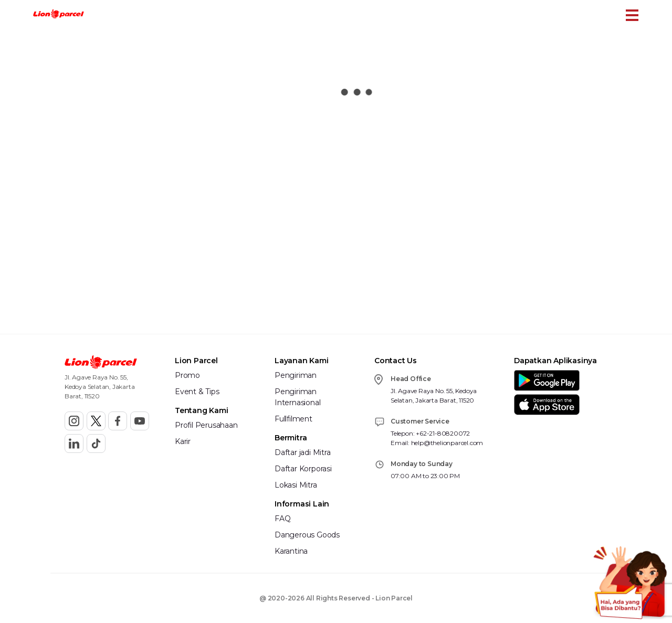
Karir (183, 441)
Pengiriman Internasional (297, 397)
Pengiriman (296, 375)
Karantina (291, 551)
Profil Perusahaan (206, 425)
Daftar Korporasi (303, 469)
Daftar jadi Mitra (303, 452)
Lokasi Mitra (296, 485)
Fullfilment (293, 419)
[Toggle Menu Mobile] (632, 15)
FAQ (282, 519)
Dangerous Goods (307, 535)
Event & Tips (197, 392)
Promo (187, 375)
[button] (59, 15)
